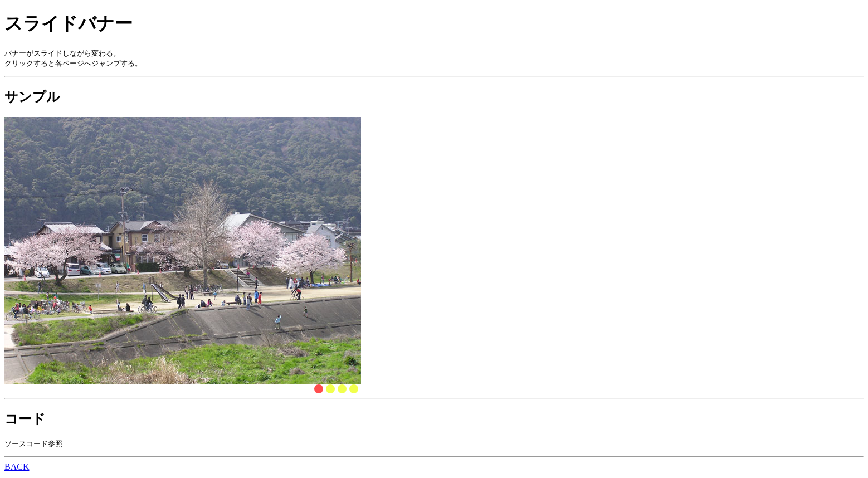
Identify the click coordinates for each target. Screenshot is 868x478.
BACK (17, 468)
